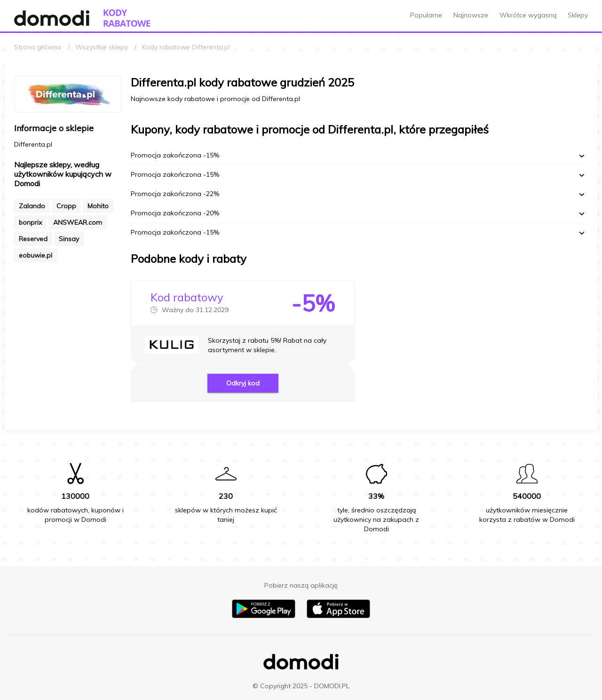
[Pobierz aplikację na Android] (264, 616)
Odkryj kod (243, 383)
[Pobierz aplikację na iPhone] (338, 616)
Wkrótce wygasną (528, 15)
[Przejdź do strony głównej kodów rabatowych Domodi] (127, 18)
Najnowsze (471, 15)
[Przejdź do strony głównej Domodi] (52, 18)
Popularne (426, 15)
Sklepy (578, 15)
